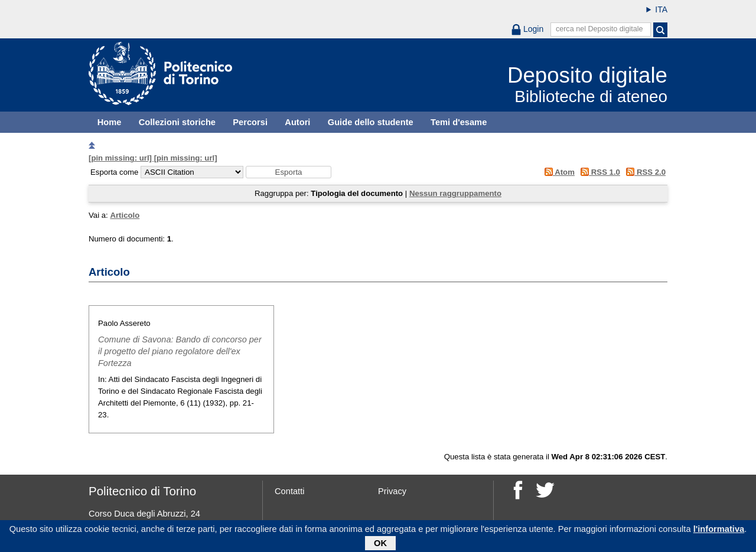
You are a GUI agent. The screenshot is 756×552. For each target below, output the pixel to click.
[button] (289, 172)
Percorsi (250, 122)
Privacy (392, 491)
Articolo (125, 215)
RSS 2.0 (644, 172)
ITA (661, 9)
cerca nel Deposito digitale (599, 29)
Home (110, 122)
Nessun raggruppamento (455, 193)
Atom (557, 172)
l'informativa (719, 531)
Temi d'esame (459, 122)
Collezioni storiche (177, 122)
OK (380, 545)
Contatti (290, 491)
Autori (297, 122)
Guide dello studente (371, 122)
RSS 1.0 (599, 172)
